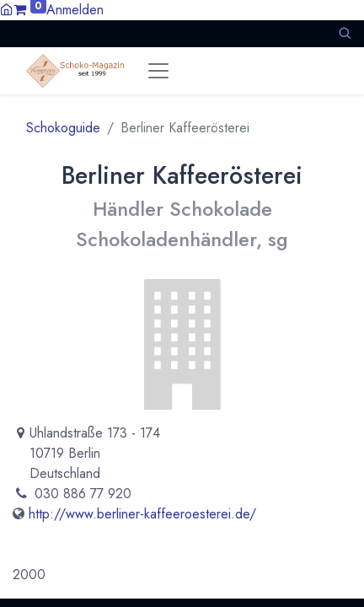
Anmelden (75, 10)
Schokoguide (63, 128)
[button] (345, 33)
